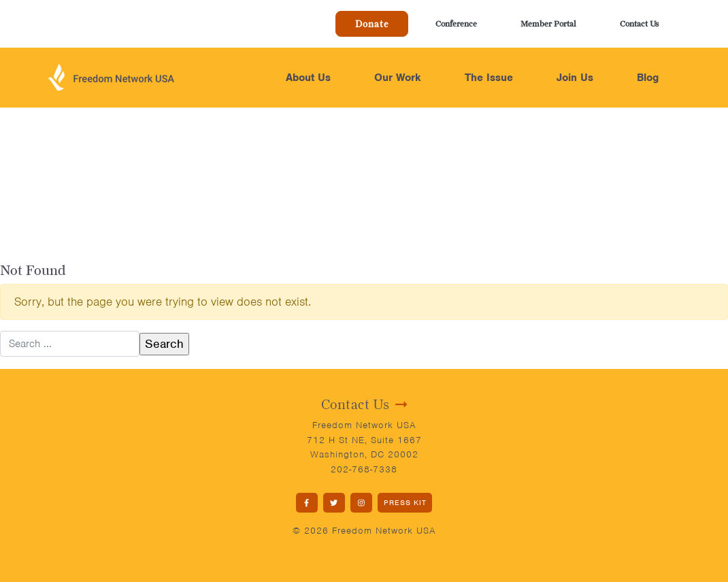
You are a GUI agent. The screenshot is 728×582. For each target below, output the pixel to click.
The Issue (489, 78)
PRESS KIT (405, 502)
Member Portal (548, 23)
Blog (648, 78)
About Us (308, 78)
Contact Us (639, 23)
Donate (372, 24)
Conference (456, 23)
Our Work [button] (398, 78)
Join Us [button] (575, 78)
